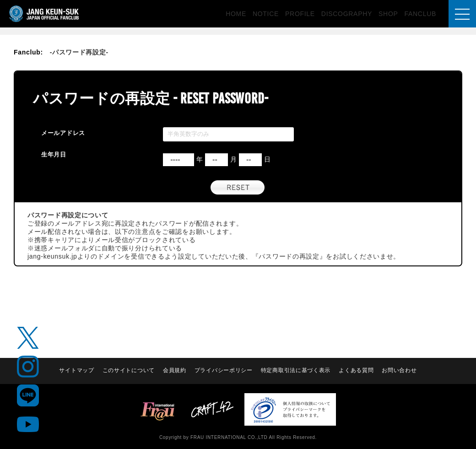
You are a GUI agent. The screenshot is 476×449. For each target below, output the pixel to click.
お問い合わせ (399, 371)
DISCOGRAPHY (347, 14)
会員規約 (175, 371)
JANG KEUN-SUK (44, 14)
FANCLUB (420, 14)
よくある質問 (356, 371)
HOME (236, 14)
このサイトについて (129, 371)
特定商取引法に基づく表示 (296, 371)
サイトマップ (76, 371)
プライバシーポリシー (224, 371)
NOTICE (266, 14)
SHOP (388, 14)
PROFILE (300, 14)
